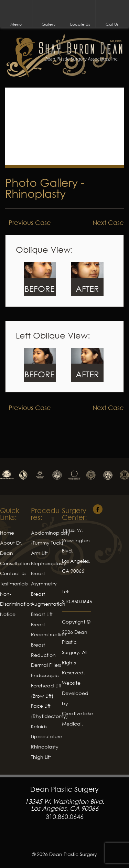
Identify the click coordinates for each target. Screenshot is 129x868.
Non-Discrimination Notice (16, 604)
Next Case (108, 222)
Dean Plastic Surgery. (75, 642)
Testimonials (14, 584)
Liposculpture (47, 736)
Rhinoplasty (35, 193)
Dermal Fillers (46, 665)
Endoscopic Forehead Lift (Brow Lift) (46, 685)
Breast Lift (42, 614)
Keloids (39, 726)
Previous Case (30, 222)
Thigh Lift (41, 757)
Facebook (65, 838)
